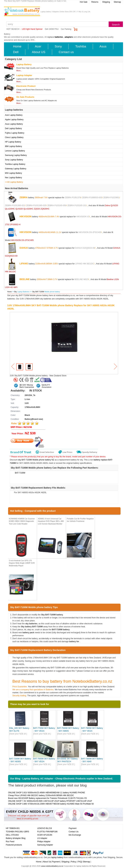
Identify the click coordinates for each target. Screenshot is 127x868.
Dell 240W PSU (52, 29)
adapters (69, 37)
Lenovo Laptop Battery (15, 151)
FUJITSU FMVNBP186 (47, 832)
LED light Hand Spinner (32, 29)
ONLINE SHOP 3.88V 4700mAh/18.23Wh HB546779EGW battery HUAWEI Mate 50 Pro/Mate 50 (51, 804)
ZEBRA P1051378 (73, 197)
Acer (38, 46)
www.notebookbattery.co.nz (52, 866)
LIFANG (24, 263)
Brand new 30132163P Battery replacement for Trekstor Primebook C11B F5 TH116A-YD (47, 798)
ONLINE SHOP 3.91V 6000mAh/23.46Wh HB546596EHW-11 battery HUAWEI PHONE (47, 793)
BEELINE (25, 279)
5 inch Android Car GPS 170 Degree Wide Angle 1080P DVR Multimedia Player (22, 563)
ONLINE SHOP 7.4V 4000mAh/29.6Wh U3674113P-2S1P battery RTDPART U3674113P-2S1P (50, 801)
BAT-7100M (20, 473)
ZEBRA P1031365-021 (15, 206)
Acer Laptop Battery (14, 115)
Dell (16, 52)
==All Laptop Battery (14, 182)
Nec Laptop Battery (13, 178)
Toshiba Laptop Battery (15, 164)
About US (39, 52)
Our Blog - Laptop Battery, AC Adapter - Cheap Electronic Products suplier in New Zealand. (62, 779)
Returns (95, 2)
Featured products (14, 845)
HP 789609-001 (13, 828)
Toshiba (81, 46)
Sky (15, 292)
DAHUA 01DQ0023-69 (85, 248)
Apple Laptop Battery (14, 120)
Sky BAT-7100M (38, 292)
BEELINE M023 (82, 279)
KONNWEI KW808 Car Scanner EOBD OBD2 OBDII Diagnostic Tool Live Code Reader (22, 521)
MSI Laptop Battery (13, 173)
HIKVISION (25, 216)
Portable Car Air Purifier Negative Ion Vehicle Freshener (80, 520)
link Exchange (75, 835)
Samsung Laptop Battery (16, 155)
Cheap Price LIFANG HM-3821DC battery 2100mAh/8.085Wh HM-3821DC (41, 795)
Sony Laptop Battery (14, 160)
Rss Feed (10, 842)
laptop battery (57, 857)
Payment (73, 828)
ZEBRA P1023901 (111, 197)
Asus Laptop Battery (14, 124)
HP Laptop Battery (13, 142)
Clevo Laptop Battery (14, 137)
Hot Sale (84, 2)
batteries (59, 37)
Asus (103, 46)
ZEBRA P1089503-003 (92, 197)
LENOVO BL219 (44, 828)
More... (19, 71)
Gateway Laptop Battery (16, 169)
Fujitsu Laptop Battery (15, 133)
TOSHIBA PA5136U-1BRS (17, 832)
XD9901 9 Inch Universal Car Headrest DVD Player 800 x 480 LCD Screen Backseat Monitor (51, 521)
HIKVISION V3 (83, 216)
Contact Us (74, 832)
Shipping (106, 2)
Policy (73, 862)
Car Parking (66, 29)
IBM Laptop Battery (13, 146)
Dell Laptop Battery (13, 128)
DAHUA (24, 248)
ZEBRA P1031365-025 (36, 206)
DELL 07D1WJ (12, 835)
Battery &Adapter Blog (16, 838)
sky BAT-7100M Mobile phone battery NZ (36, 460)
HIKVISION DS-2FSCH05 (90, 232)
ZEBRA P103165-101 (77, 206)
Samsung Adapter (45, 845)
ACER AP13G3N (45, 835)
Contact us (66, 52)
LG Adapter (42, 838)
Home (17, 46)
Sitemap (117, 2)
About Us (47, 862)
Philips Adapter (44, 842)
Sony (58, 46)
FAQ (80, 862)
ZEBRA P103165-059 (57, 206)
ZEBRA (23, 197)
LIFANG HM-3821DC (85, 264)
